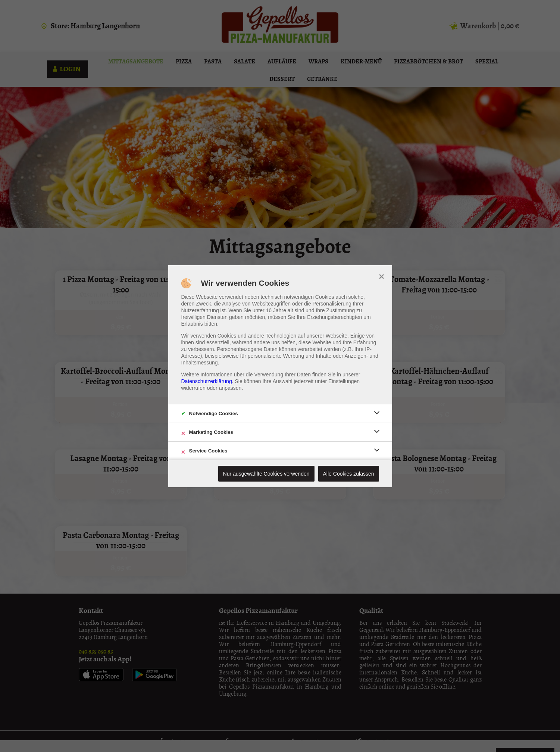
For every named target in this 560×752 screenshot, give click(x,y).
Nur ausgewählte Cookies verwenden (266, 474)
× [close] (381, 276)
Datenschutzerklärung (207, 381)
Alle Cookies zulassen (349, 474)
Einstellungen (344, 381)
